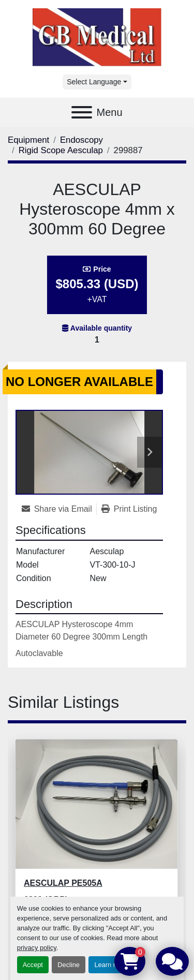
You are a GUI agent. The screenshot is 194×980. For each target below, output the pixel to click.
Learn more (111, 965)
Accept (33, 965)
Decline (69, 965)
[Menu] (82, 112)
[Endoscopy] (81, 140)
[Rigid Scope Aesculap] (61, 150)
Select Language (94, 82)
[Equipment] (28, 140)
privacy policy (37, 948)
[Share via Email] (59, 509)
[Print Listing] (129, 509)
